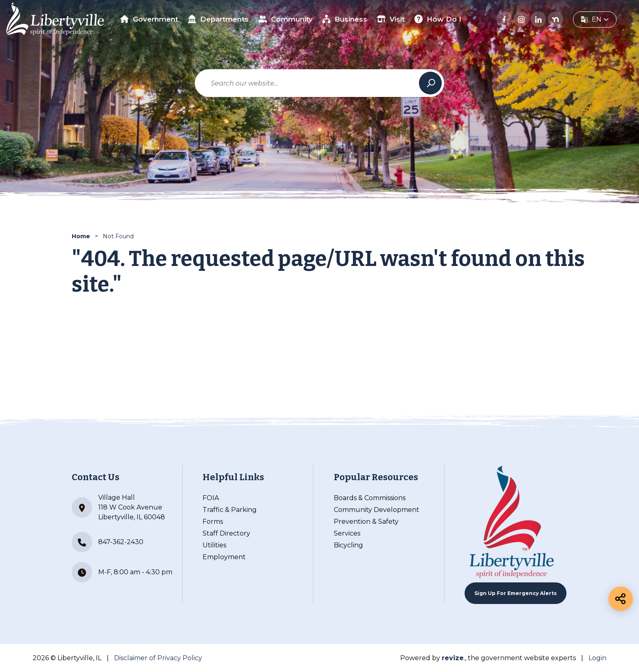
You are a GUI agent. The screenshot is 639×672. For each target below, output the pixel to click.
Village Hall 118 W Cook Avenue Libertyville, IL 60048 (118, 507)
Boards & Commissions (370, 498)
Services (347, 533)
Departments (218, 19)
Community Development (377, 510)
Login (597, 658)
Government (149, 19)
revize (453, 658)
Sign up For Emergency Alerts (516, 593)
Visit (391, 19)
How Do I (438, 19)
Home (81, 236)
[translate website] (595, 20)
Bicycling (348, 545)
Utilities (214, 545)
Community (285, 19)
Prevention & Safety (366, 522)
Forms (213, 522)
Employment (224, 557)
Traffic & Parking (230, 510)
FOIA (211, 498)
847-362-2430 (108, 542)
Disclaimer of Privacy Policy (158, 658)
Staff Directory (226, 533)
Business (345, 19)
